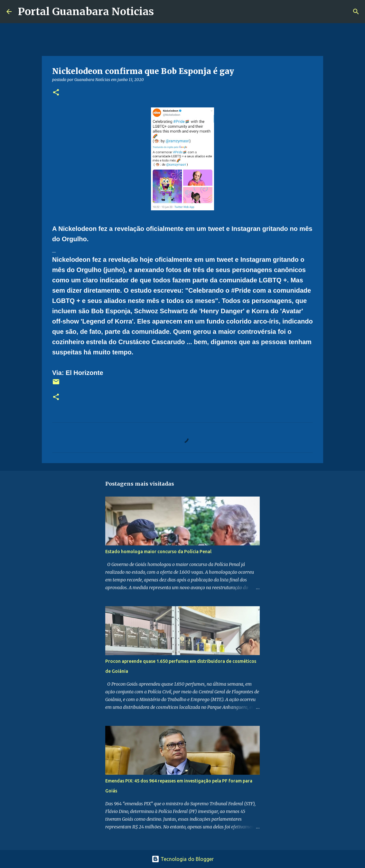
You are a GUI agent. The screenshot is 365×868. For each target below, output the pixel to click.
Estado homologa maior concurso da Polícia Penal (158, 552)
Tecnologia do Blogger (183, 859)
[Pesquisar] (163, 12)
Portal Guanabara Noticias (86, 12)
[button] (56, 93)
